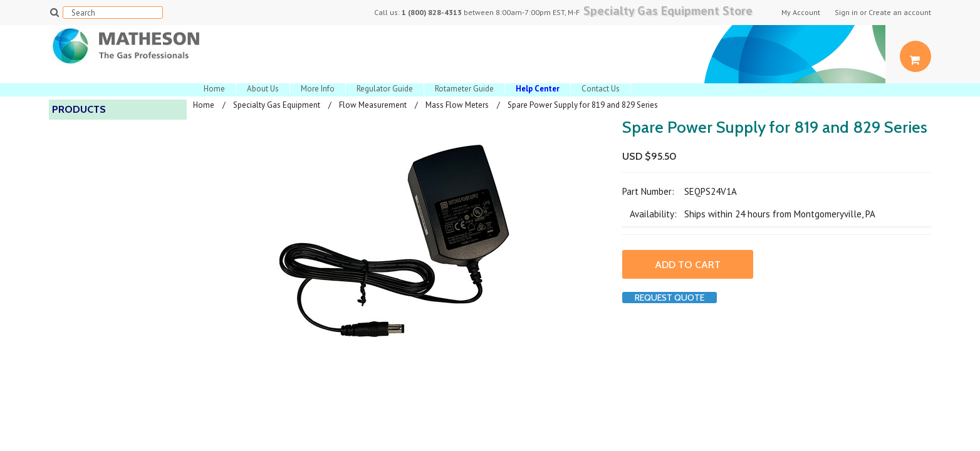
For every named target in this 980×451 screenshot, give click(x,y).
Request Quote (670, 298)
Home (214, 89)
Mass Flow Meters (457, 105)
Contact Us (601, 89)
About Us (263, 89)
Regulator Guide (385, 89)
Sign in (846, 13)
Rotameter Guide (464, 89)
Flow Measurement (373, 105)
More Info (318, 89)
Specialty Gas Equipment (277, 105)
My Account (801, 13)
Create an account (900, 13)
